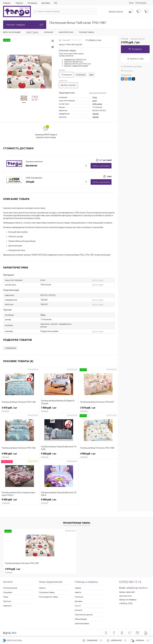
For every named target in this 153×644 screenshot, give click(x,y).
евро (91, 75)
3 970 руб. (20, 409)
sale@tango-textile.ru (137, 588)
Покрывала (8, 592)
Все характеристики (98, 93)
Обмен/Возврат (81, 619)
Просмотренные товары (76, 523)
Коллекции (32, 3)
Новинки (42, 588)
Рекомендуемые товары (48, 597)
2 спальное (80, 75)
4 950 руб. (20, 455)
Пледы (6, 597)
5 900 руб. (59, 501)
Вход (131, 3)
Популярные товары (47, 592)
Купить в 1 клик (135, 59)
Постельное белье (10, 588)
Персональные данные (84, 615)
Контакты (79, 610)
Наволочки (7, 606)
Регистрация (141, 3)
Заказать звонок (116, 12)
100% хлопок (97, 104)
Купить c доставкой (101, 166)
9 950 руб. (20, 501)
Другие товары (98, 280)
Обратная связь (13, 640)
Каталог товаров (25, 25)
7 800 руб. (59, 409)
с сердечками (10, 348)
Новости (19, 3)
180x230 (95, 117)
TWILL (95, 97)
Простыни (7, 601)
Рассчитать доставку (131, 66)
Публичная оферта (82, 624)
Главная (7, 3)
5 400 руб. (59, 455)
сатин (95, 101)
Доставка (46, 3)
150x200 (95, 114)
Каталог (78, 606)
